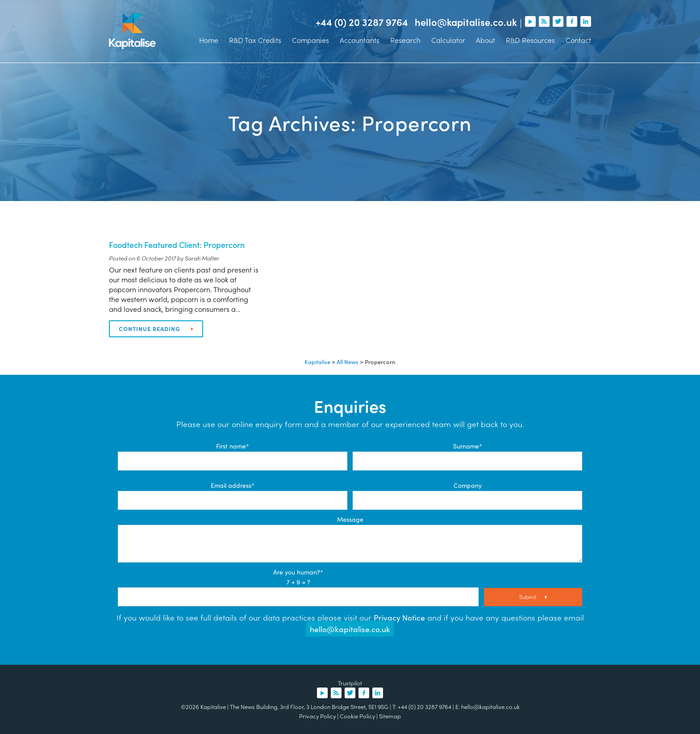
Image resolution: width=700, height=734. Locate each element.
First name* (233, 446)
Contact (578, 40)
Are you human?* (298, 572)
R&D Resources (530, 40)
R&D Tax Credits (255, 40)
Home (209, 40)
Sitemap (390, 716)
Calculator (448, 40)
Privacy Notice (399, 617)
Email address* (233, 485)
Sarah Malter (202, 258)
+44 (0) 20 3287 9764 (362, 22)
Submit (533, 597)
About (485, 40)
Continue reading (156, 329)
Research (405, 40)
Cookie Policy (357, 716)
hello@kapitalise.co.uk (466, 22)
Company (468, 485)
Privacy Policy (317, 716)
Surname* (468, 446)
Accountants (360, 40)
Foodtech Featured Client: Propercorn (177, 245)
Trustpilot (350, 683)
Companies (310, 40)
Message (350, 519)
